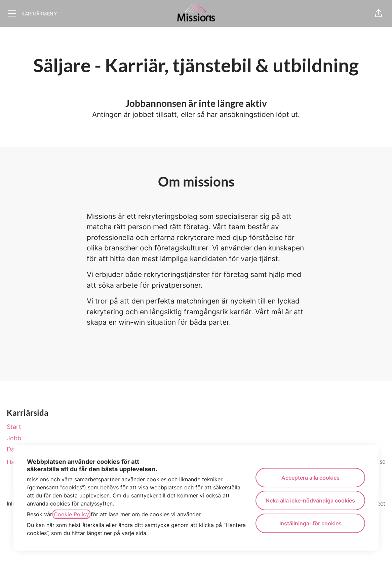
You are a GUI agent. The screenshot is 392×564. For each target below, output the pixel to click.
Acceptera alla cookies (310, 478)
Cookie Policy (71, 514)
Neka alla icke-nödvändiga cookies (310, 500)
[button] (379, 13)
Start (14, 427)
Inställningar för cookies (310, 523)
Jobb (14, 438)
